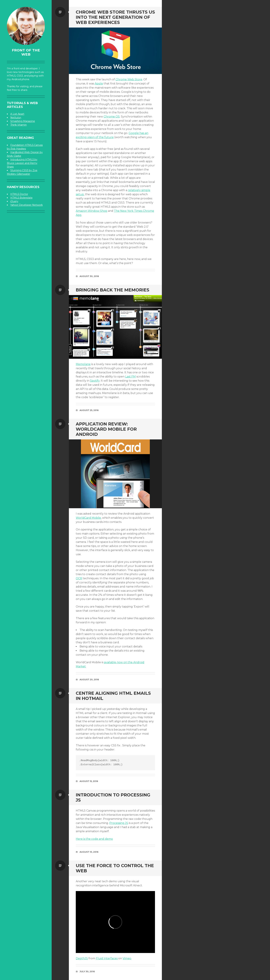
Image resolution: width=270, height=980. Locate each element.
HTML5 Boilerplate (21, 198)
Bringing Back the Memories (113, 290)
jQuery (14, 201)
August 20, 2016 (89, 680)
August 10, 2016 (89, 852)
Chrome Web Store (129, 79)
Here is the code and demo (94, 839)
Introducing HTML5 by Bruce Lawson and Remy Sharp (22, 163)
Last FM (130, 377)
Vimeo (127, 958)
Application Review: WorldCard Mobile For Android (106, 429)
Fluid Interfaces (107, 958)
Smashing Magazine (23, 121)
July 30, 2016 (87, 971)
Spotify (95, 381)
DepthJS (82, 958)
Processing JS (119, 823)
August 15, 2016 (89, 781)
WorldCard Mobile (88, 518)
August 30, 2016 (89, 276)
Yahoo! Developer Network (27, 205)
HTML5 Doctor (19, 194)
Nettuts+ (16, 118)
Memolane (83, 364)
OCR (79, 578)
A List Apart (17, 114)
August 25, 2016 (89, 410)
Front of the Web (26, 52)
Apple (99, 84)
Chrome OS (112, 117)
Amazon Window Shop (92, 211)
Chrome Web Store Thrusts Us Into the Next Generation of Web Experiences (115, 17)
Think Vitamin (19, 125)
